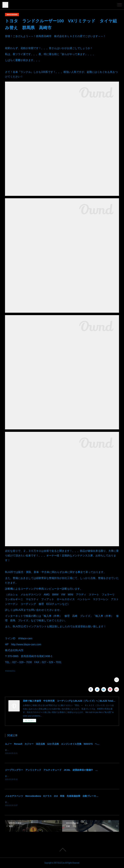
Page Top (62, 850)
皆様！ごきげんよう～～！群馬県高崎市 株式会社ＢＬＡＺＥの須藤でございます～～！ (44, 750)
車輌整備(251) (10, 671)
